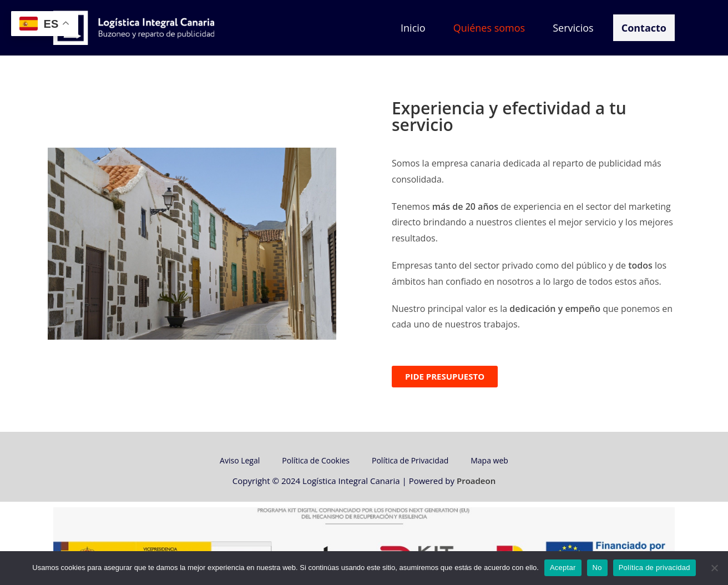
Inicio (413, 28)
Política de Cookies (316, 463)
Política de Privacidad (410, 463)
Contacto (644, 28)
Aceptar (563, 568)
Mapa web (489, 463)
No (597, 568)
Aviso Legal (240, 463)
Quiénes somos (489, 28)
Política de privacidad (654, 568)
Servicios (573, 28)
